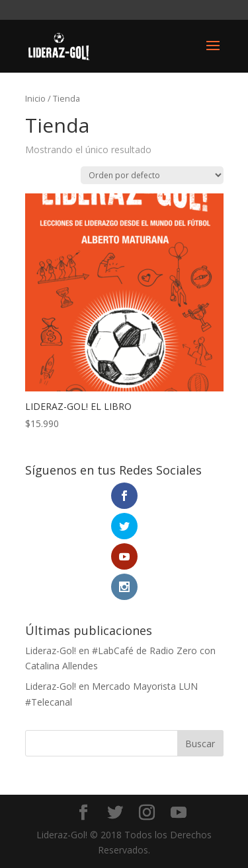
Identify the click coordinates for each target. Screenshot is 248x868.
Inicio (35, 98)
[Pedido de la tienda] (152, 175)
